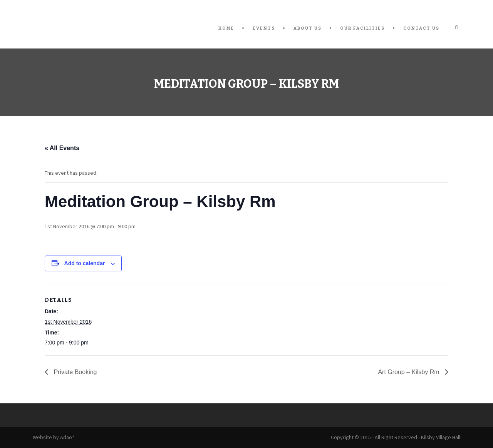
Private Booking (75, 372)
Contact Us (421, 28)
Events (264, 28)
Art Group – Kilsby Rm (409, 372)
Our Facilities (362, 28)
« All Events (62, 148)
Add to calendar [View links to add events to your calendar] (85, 263)
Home (226, 28)
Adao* (67, 437)
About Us (308, 28)
